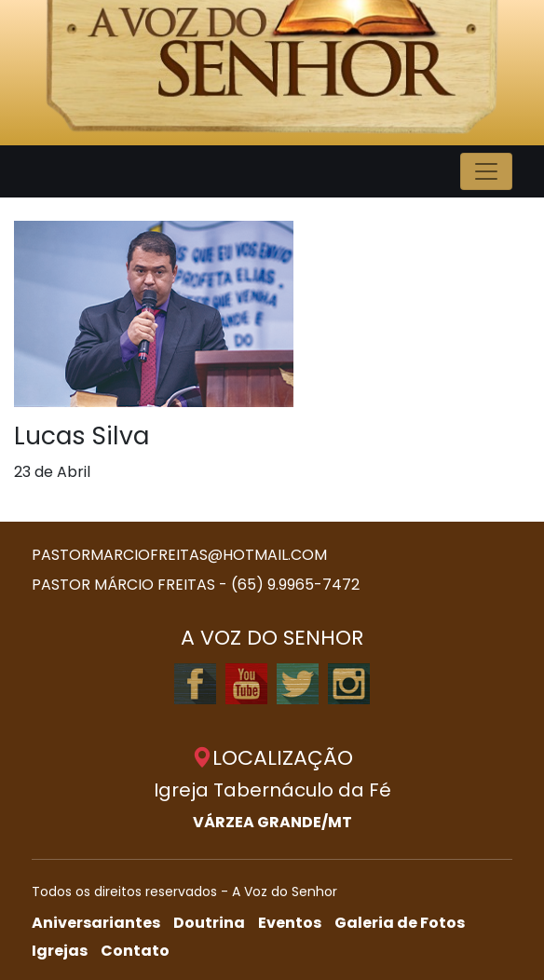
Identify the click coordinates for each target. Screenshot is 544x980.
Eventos (290, 923)
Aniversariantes (96, 923)
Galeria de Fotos (400, 923)
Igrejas (60, 951)
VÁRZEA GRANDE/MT (272, 822)
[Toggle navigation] (486, 171)
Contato (135, 951)
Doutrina (209, 923)
